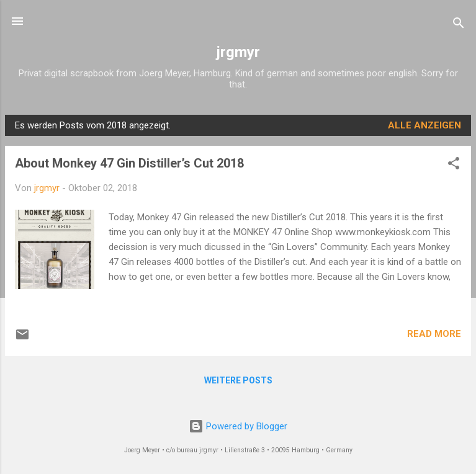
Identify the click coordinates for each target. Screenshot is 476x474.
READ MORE (434, 334)
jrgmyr (238, 52)
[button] (454, 165)
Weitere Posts (238, 380)
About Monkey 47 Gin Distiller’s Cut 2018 (129, 163)
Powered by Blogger (238, 426)
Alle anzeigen (424, 125)
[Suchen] (459, 25)
